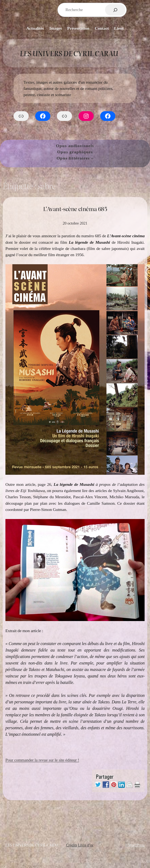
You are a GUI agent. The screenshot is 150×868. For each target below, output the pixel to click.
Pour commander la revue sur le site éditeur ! (42, 760)
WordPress (136, 845)
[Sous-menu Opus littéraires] (92, 158)
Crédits (72, 845)
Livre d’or (86, 845)
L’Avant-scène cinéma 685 (75, 209)
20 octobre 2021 (75, 223)
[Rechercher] (115, 10)
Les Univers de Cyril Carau (69, 53)
